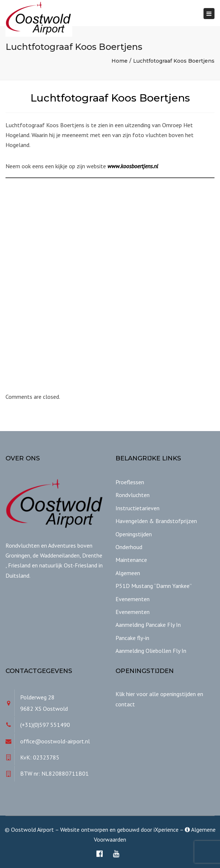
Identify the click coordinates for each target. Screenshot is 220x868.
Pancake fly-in (132, 638)
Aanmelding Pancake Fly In (148, 625)
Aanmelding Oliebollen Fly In (151, 651)
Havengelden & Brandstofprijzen (156, 521)
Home (120, 61)
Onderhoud (129, 547)
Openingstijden (134, 534)
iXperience (166, 830)
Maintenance (131, 560)
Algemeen (128, 573)
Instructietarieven (137, 508)
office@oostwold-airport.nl (55, 741)
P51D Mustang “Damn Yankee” (154, 586)
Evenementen (133, 599)
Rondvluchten (133, 495)
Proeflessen (130, 482)
